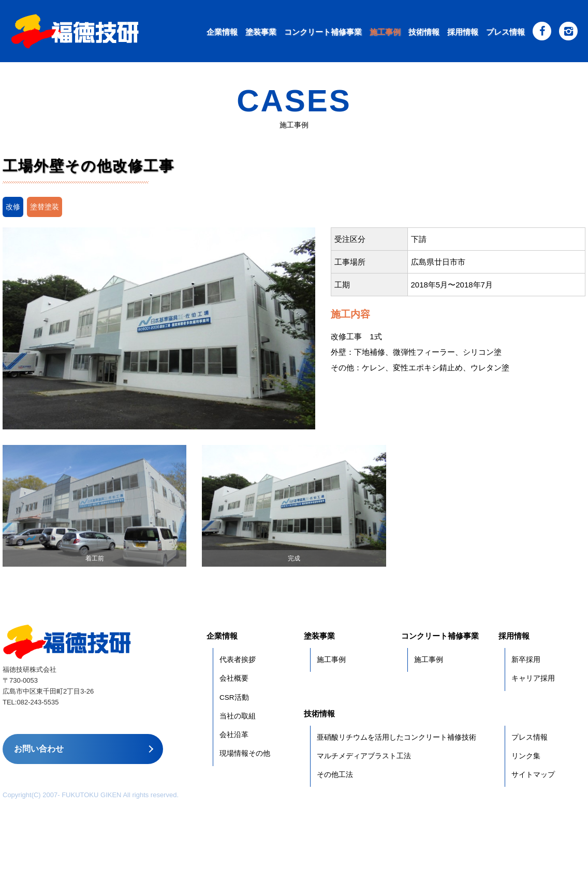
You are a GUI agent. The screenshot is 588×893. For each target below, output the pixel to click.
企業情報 (222, 32)
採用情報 (463, 32)
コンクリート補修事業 (323, 32)
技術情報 (424, 32)
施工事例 (385, 32)
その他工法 (335, 775)
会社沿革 (234, 735)
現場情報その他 (245, 753)
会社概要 (234, 678)
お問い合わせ (39, 749)
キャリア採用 (533, 678)
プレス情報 (505, 32)
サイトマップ (533, 775)
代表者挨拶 (238, 660)
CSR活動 (234, 697)
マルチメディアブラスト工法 (364, 756)
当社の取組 (238, 716)
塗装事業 (261, 32)
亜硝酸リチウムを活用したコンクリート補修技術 (396, 737)
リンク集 (526, 756)
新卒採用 (526, 660)
